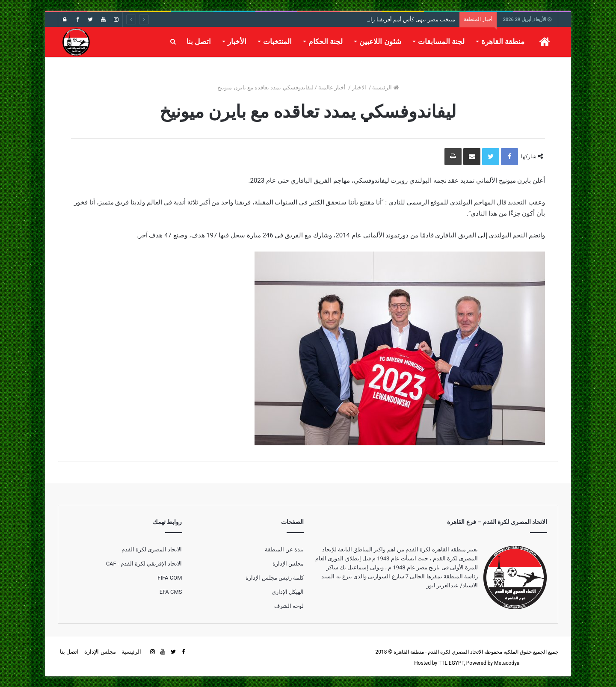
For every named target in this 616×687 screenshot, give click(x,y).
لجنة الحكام (326, 41)
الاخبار (360, 87)
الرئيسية (385, 87)
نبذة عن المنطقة (284, 549)
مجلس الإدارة (288, 564)
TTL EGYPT (451, 663)
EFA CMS (171, 592)
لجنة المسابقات (441, 41)
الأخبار (237, 41)
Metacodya (507, 663)
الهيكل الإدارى (288, 592)
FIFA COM (170, 578)
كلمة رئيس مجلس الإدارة (275, 578)
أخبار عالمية (333, 87)
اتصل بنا (199, 41)
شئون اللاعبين (380, 41)
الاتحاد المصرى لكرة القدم (152, 549)
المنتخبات (277, 41)
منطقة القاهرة (503, 41)
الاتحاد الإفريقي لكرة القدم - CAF (144, 564)
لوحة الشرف (289, 606)
